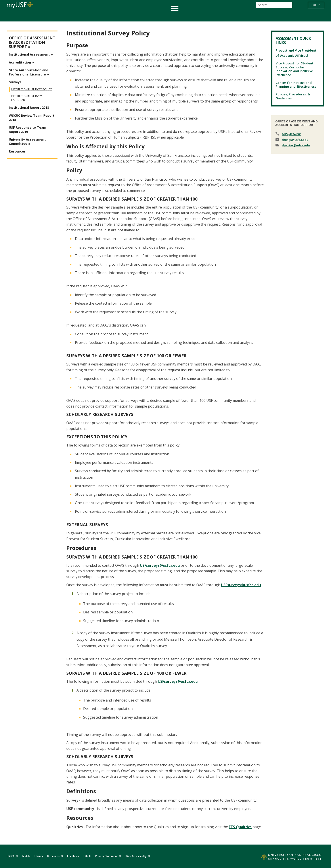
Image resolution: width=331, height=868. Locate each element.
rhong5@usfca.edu (295, 140)
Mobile (26, 856)
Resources (17, 151)
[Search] (274, 6)
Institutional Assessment (29, 54)
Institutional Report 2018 (29, 107)
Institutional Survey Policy (31, 89)
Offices (212, 16)
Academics (80, 16)
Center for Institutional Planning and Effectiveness (296, 85)
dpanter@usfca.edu (296, 145)
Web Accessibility (138, 855)
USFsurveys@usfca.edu (160, 565)
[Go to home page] (286, 858)
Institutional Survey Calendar (26, 98)
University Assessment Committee (27, 141)
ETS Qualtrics (240, 827)
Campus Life (188, 16)
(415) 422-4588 (292, 134)
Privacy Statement (109, 855)
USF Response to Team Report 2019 (28, 130)
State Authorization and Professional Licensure (29, 72)
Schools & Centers (244, 16)
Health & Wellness (153, 16)
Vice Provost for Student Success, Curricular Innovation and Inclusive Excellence (295, 69)
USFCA (13, 855)
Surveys (15, 82)
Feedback (73, 856)
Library (39, 856)
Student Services (113, 16)
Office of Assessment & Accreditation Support (32, 42)
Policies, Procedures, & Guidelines (293, 96)
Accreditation (20, 62)
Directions (56, 855)
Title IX (87, 856)
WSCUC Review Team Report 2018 (32, 118)
